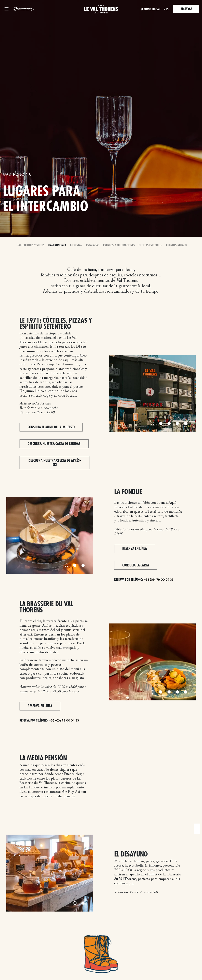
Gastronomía (57, 245)
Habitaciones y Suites (30, 245)
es (167, 9)
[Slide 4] (177, 423)
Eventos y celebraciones (119, 245)
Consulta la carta (136, 565)
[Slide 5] (186, 423)
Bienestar (76, 245)
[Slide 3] (169, 423)
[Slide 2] (161, 423)
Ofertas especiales (150, 245)
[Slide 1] (152, 423)
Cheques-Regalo (176, 245)
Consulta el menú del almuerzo (51, 427)
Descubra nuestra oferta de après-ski (55, 463)
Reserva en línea (135, 549)
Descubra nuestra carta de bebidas (54, 444)
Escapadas (93, 245)
